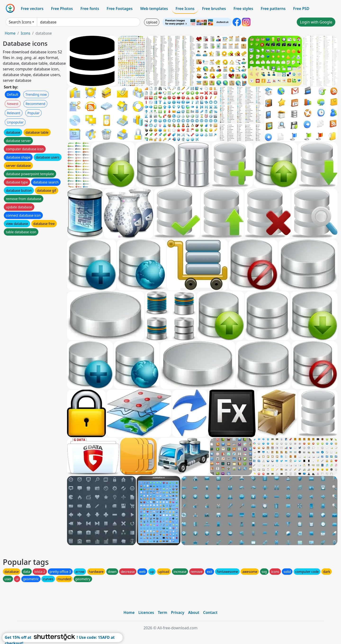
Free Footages (120, 9)
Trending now (36, 94)
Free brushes (214, 9)
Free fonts (90, 9)
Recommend (35, 104)
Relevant (14, 113)
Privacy (178, 612)
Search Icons (20, 22)
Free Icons (185, 9)
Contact (210, 612)
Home (10, 33)
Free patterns (273, 9)
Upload (152, 22)
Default (13, 94)
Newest (13, 104)
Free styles (243, 9)
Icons (25, 33)
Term (162, 612)
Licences (146, 612)
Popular (34, 113)
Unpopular (15, 122)
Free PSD (301, 9)
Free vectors (32, 9)
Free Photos (62, 9)
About (194, 612)
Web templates (154, 9)
